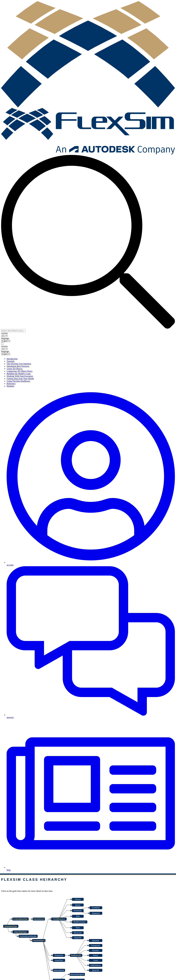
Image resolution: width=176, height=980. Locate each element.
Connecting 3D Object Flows (20, 371)
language (5, 338)
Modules (10, 386)
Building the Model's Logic (19, 374)
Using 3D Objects (15, 369)
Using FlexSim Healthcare (18, 381)
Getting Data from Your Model (20, 379)
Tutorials (11, 361)
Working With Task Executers (20, 376)
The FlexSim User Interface (19, 364)
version (4, 333)
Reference (11, 384)
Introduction (12, 359)
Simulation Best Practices (18, 366)
